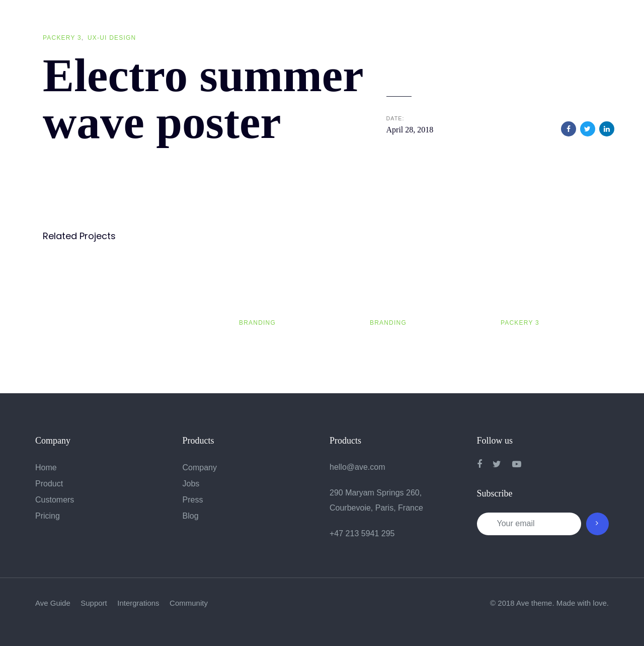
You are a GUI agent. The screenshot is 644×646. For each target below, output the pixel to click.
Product (49, 484)
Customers (55, 500)
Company (200, 468)
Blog (191, 516)
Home (46, 468)
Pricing (48, 516)
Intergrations (138, 603)
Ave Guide (53, 603)
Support (94, 603)
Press (193, 500)
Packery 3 (62, 38)
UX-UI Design (112, 38)
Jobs (191, 484)
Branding (257, 323)
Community (189, 603)
